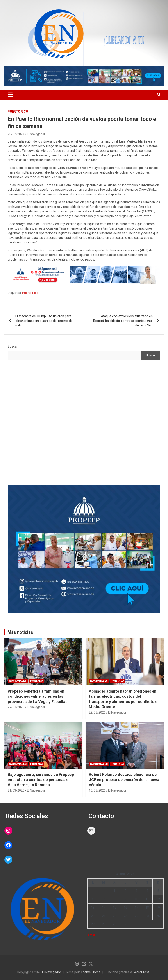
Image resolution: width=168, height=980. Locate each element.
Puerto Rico (30, 293)
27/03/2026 (16, 707)
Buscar (13, 346)
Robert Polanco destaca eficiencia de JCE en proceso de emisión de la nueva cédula (124, 780)
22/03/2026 (97, 712)
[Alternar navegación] (10, 95)
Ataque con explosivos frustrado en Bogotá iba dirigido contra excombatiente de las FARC (123, 321)
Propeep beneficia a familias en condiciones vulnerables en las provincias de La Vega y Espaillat (37, 696)
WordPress (142, 972)
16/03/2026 (97, 790)
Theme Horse (91, 972)
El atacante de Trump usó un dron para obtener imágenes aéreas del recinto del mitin (44, 321)
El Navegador (36, 134)
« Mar (91, 935)
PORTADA (37, 681)
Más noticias (20, 632)
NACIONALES (18, 681)
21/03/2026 (16, 790)
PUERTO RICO (18, 112)
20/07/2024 (16, 134)
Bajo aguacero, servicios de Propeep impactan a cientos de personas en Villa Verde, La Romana (41, 780)
